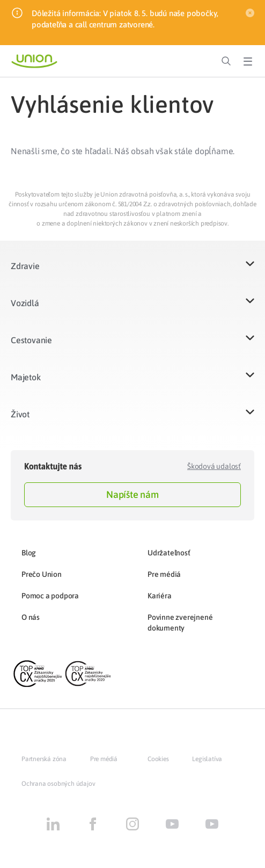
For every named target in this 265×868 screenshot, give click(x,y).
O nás (31, 617)
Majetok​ (26, 377)
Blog (29, 553)
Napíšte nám (132, 494)
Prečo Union (42, 574)
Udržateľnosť (169, 553)
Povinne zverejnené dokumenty (180, 623)
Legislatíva (207, 759)
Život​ (20, 414)
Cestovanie (31, 340)
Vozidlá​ (25, 303)
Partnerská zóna (44, 759)
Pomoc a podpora (50, 596)
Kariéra (160, 596)
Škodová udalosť (214, 466)
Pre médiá (164, 574)
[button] (132, 273)
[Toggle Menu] (248, 61)
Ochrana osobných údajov (58, 784)
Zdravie (25, 266)
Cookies (158, 759)
